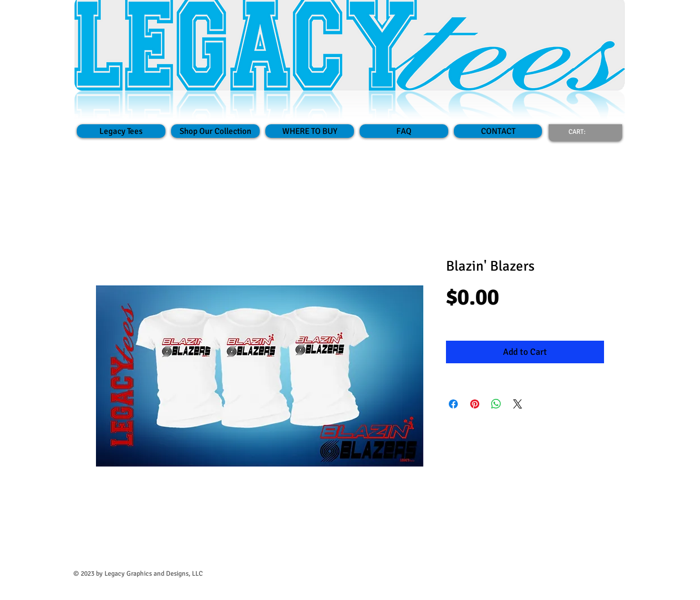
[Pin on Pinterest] (475, 404)
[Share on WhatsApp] (496, 404)
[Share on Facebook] (453, 404)
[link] (584, 132)
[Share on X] (518, 404)
